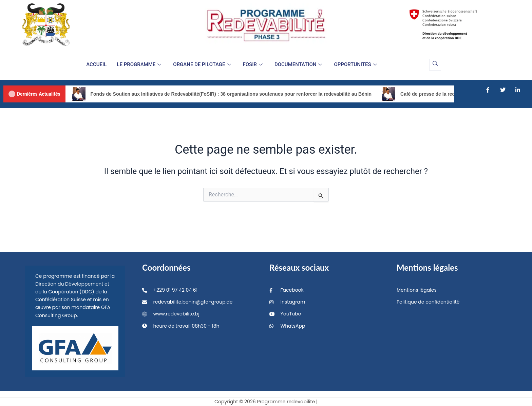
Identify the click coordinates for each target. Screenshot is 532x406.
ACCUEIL (96, 64)
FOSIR (254, 64)
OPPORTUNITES (356, 64)
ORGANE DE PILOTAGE (203, 64)
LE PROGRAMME (140, 64)
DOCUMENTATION (299, 64)
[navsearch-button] (435, 65)
